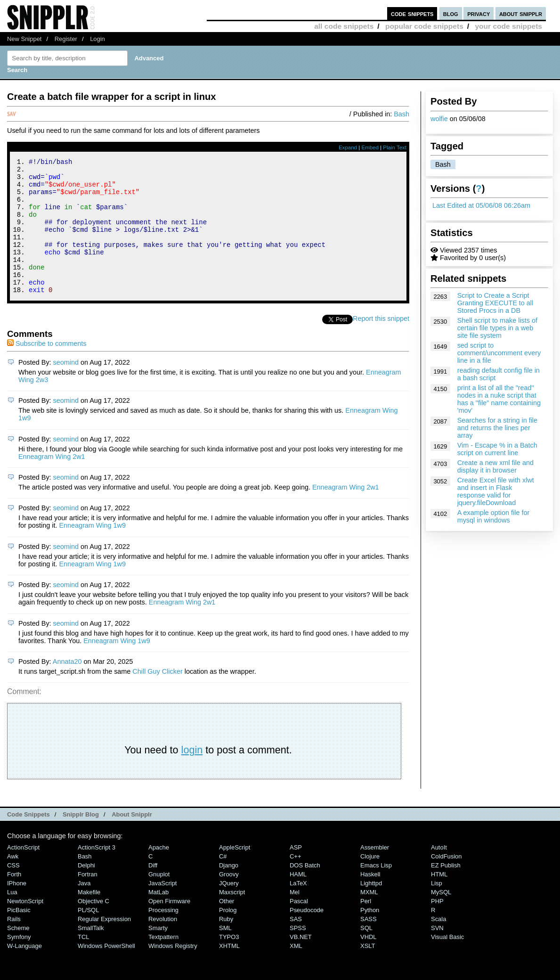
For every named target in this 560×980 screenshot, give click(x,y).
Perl (366, 927)
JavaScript (162, 909)
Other (227, 927)
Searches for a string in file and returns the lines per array (497, 428)
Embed (370, 147)
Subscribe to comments (47, 369)
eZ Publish (446, 891)
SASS (369, 944)
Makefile (89, 918)
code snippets (412, 13)
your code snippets (508, 26)
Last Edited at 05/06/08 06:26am (481, 205)
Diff (153, 891)
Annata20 (67, 687)
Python (370, 935)
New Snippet (24, 39)
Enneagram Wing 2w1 (52, 482)
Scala (438, 944)
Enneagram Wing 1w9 (92, 551)
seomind (66, 388)
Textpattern (163, 962)
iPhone (17, 909)
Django (229, 891)
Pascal (299, 927)
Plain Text (395, 147)
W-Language (24, 971)
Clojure (370, 882)
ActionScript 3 (97, 873)
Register (66, 39)
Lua (12, 918)
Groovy (229, 900)
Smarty (158, 953)
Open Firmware (169, 927)
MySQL (441, 918)
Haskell (370, 900)
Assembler (375, 873)
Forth (14, 900)
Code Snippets (28, 840)
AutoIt (439, 873)
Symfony (19, 962)
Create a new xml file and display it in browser (495, 466)
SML (225, 953)
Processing (163, 935)
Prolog (228, 935)
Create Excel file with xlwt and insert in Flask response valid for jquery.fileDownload (496, 491)
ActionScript (23, 873)
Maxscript (232, 918)
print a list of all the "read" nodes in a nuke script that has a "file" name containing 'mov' (499, 399)
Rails (14, 944)
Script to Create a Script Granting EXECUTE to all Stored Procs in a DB (495, 303)
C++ (295, 882)
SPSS (298, 953)
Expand (348, 147)
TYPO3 (229, 962)
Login (97, 39)
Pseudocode (307, 935)
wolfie (439, 119)
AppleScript (235, 873)
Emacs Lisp (376, 891)
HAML (298, 900)
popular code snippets (424, 26)
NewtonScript (25, 927)
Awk (13, 882)
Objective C (93, 927)
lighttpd (371, 909)
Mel (295, 918)
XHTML (229, 971)
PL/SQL (88, 935)
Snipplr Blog (81, 840)
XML (296, 971)
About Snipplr (132, 840)
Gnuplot (159, 900)
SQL (366, 953)
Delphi (86, 891)
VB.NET (301, 962)
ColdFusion (446, 882)
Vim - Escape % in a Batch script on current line (497, 449)
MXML (369, 918)
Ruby (226, 944)
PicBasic (19, 935)
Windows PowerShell (106, 971)
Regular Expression (104, 944)
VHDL (369, 962)
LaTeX (298, 909)
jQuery (229, 909)
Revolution (163, 944)
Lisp (437, 909)
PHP (437, 927)
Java (84, 909)
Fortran (88, 900)
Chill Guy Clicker (157, 697)
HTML (439, 900)
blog (451, 13)
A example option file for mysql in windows (494, 516)
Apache (159, 873)
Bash (443, 164)
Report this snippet (381, 344)
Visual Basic (447, 962)
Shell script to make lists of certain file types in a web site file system (497, 328)
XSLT (368, 971)
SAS (296, 944)
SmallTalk (91, 953)
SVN (437, 953)
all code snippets (344, 26)
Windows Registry (173, 971)
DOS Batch (305, 891)
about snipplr (521, 13)
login (192, 775)
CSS (13, 891)
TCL (83, 962)
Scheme (18, 953)
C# (223, 882)
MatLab (158, 918)
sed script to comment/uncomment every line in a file (499, 353)
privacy (479, 13)
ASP (296, 873)
